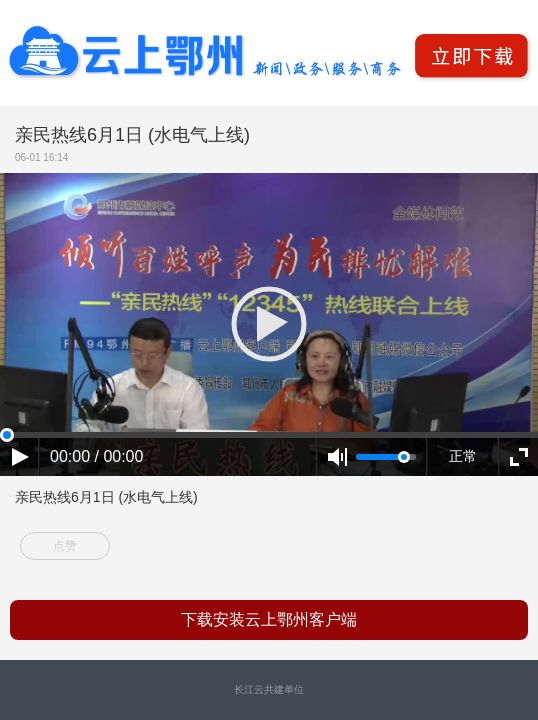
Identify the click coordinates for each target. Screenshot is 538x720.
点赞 (65, 546)
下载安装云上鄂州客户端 (269, 619)
